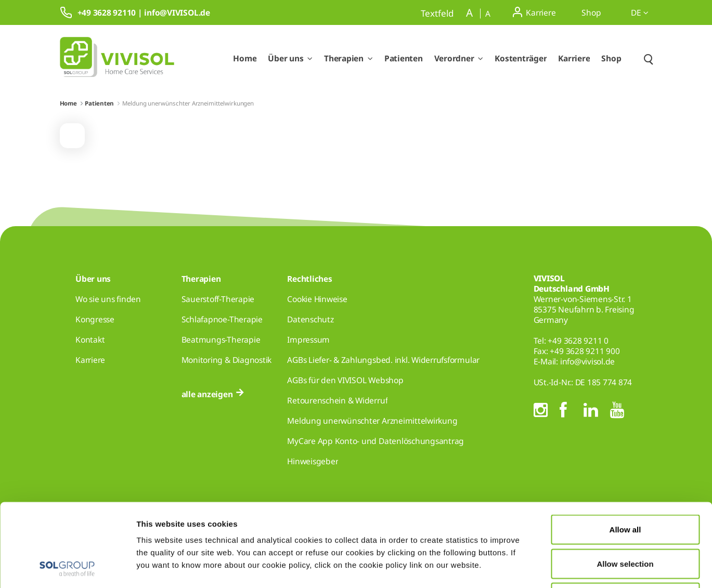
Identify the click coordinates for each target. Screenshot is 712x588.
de (639, 12)
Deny (625, 520)
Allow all (625, 452)
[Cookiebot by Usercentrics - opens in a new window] (67, 568)
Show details (540, 567)
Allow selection (625, 486)
